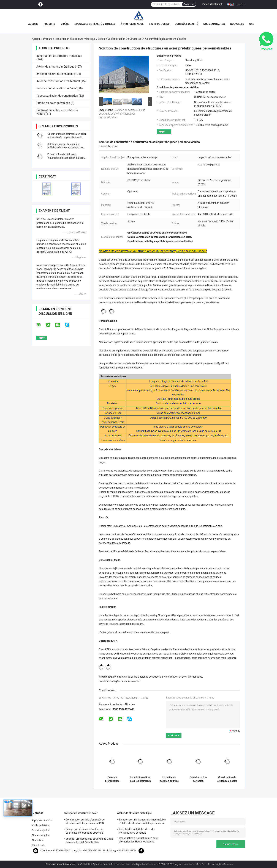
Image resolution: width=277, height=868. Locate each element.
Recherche (189, 4)
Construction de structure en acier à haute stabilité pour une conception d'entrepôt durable (227, 779)
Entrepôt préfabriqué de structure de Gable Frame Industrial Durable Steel (89, 841)
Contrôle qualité (186, 24)
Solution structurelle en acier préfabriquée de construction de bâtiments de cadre (65, 148)
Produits (49, 24)
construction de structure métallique (75, 39)
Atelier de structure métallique (55, 67)
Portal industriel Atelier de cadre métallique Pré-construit (137, 831)
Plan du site (39, 845)
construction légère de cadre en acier (119, 681)
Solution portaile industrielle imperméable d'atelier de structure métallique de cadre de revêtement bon (142, 822)
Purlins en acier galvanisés (53, 103)
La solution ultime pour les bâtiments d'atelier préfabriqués (140, 779)
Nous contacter (214, 24)
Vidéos (65, 24)
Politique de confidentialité (60, 864)
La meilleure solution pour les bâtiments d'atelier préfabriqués (169, 779)
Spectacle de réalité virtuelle (95, 24)
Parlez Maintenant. (212, 4)
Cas (252, 24)
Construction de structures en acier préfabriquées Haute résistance (139, 840)
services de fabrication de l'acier (57, 88)
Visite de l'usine (159, 24)
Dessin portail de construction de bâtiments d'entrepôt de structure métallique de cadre (84, 831)
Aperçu (36, 39)
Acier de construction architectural (58, 81)
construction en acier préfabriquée (183, 677)
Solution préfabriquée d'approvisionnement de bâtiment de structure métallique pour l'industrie (112, 779)
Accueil (33, 24)
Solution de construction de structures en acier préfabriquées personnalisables (122, 114)
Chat (162, 132)
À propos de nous (132, 24)
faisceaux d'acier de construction (57, 96)
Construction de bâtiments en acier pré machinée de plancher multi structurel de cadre (67, 137)
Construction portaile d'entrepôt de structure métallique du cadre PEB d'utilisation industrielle (85, 822)
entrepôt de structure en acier (55, 74)
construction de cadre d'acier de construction (138, 677)
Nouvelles (237, 24)
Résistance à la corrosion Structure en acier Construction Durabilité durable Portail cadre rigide (198, 779)
